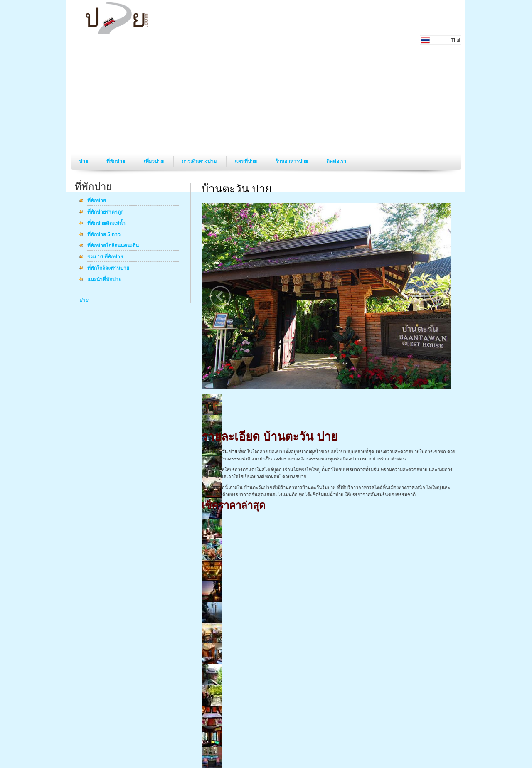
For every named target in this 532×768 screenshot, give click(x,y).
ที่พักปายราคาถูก (105, 212)
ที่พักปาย (116, 161)
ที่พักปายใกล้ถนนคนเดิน (113, 246)
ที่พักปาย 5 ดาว (104, 235)
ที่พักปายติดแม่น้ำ (106, 224)
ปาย (84, 161)
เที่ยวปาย (154, 161)
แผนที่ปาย (246, 161)
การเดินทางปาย (200, 161)
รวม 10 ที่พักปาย (105, 257)
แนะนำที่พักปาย (104, 280)
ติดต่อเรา (336, 161)
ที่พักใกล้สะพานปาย (108, 268)
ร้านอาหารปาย (292, 161)
